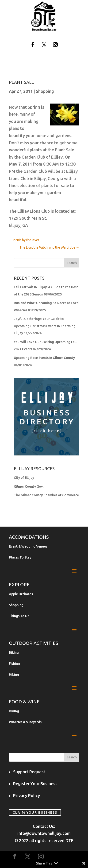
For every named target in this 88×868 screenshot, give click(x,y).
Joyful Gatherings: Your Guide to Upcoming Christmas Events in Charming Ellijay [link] (45, 326)
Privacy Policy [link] (27, 795)
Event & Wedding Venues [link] (28, 547)
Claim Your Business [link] (35, 812)
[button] (33, 45)
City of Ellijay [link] (24, 478)
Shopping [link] (45, 91)
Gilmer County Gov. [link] (29, 486)
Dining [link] (14, 711)
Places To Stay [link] (20, 557)
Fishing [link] (14, 664)
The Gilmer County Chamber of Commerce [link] (46, 495)
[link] (44, 30)
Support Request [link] (29, 772)
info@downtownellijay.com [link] (44, 833)
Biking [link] (14, 653)
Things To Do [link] (19, 616)
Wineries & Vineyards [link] (25, 722)
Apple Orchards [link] (21, 594)
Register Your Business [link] (35, 784)
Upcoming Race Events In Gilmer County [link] (44, 358)
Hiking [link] (14, 675)
